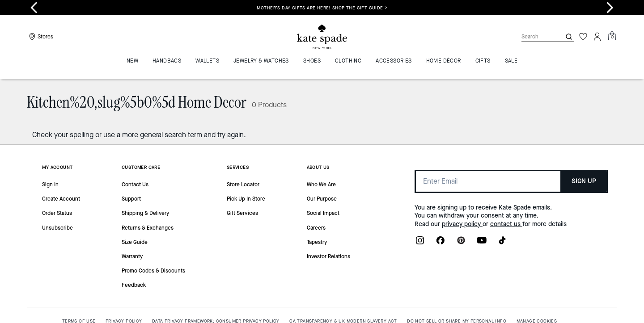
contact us (506, 224)
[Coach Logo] (322, 37)
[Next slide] (610, 8)
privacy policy (462, 224)
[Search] (534, 36)
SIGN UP (584, 181)
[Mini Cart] (612, 36)
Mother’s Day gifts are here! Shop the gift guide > (322, 8)
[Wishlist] (583, 37)
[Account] (597, 37)
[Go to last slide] (34, 8)
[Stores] (40, 37)
